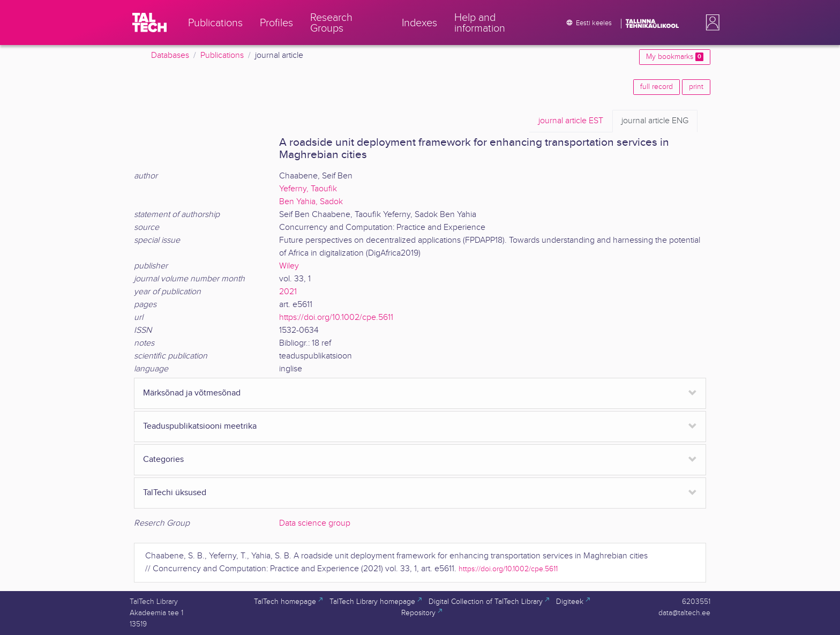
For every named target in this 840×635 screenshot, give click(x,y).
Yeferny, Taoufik (308, 189)
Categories (163, 460)
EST (571, 121)
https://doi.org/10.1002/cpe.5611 (336, 317)
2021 (288, 292)
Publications (222, 55)
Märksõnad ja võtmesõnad (192, 393)
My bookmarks (675, 57)
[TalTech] (149, 23)
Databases (170, 55)
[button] (710, 23)
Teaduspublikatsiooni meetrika (200, 426)
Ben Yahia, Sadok (311, 202)
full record (657, 87)
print (696, 87)
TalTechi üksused (175, 493)
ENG (655, 121)
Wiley (289, 266)
